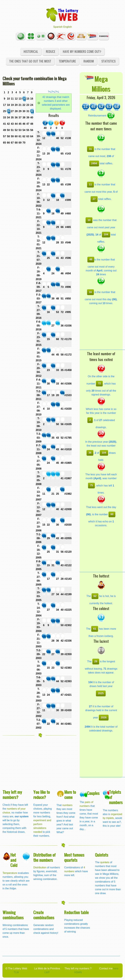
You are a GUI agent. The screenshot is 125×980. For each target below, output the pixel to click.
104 (106, 234)
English (68, 27)
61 (95, 629)
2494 (94, 163)
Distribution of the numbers (44, 857)
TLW (16, 972)
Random (89, 61)
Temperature (67, 61)
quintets (105, 862)
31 (90, 149)
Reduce (51, 51)
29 (96, 661)
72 (99, 383)
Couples (93, 793)
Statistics (109, 61)
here (116, 968)
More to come (70, 795)
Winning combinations (13, 915)
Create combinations (44, 915)
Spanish (58, 27)
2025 (101, 693)
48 (91, 259)
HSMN (78, 972)
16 (90, 292)
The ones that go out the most (30, 61)
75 (91, 485)
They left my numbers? (12, 795)
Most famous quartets (74, 857)
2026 (104, 718)
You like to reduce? (42, 795)
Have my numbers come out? (82, 51)
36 (90, 453)
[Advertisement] (102, 330)
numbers (67, 805)
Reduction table (76, 912)
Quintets (102, 855)
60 (112, 514)
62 (95, 596)
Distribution (40, 867)
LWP (47, 972)
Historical (31, 51)
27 (94, 199)
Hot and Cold (14, 860)
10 (89, 220)
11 (90, 185)
